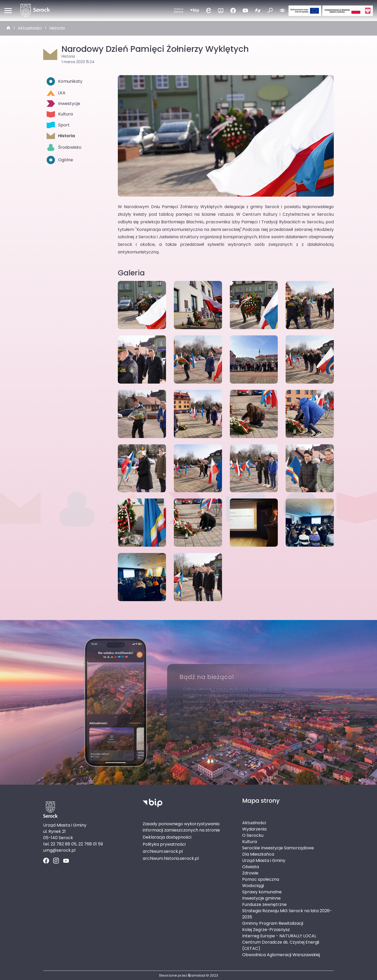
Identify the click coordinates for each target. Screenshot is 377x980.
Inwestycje (63, 104)
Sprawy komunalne (262, 892)
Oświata (251, 867)
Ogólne (60, 160)
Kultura (60, 114)
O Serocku (253, 835)
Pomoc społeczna (261, 879)
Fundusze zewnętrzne (264, 904)
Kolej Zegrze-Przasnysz (266, 930)
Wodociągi (253, 886)
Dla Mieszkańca (258, 854)
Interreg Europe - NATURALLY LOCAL (279, 936)
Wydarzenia (254, 829)
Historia (57, 28)
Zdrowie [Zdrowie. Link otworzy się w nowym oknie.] (250, 873)
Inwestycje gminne (261, 898)
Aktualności (30, 28)
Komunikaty (65, 81)
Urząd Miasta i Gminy (264, 860)
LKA (56, 93)
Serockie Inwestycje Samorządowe (278, 848)
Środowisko (64, 147)
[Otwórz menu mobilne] (8, 10)
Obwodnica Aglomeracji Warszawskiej (281, 955)
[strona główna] (8, 28)
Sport (58, 125)
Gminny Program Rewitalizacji (273, 923)
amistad (196, 975)
